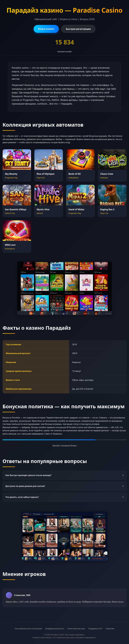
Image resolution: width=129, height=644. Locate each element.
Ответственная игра (76, 629)
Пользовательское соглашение (28, 629)
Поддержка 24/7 (95, 629)
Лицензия (110, 629)
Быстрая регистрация (78, 29)
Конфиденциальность (55, 629)
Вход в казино (46, 29)
